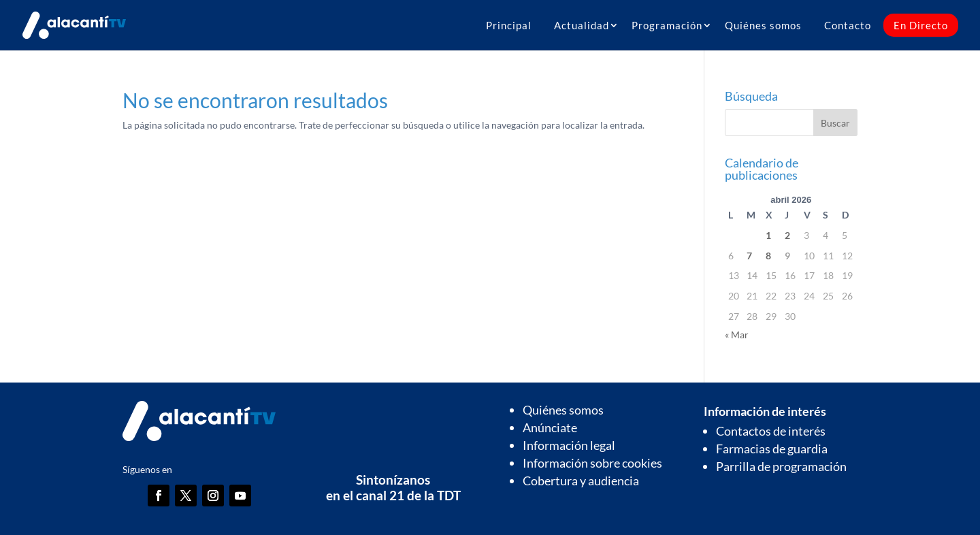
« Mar (737, 335)
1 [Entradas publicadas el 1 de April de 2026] (768, 235)
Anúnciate (550, 427)
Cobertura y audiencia (581, 481)
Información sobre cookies (592, 463)
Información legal (569, 445)
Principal (509, 25)
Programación (667, 25)
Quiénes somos (763, 25)
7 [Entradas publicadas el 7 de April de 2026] (749, 256)
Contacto (848, 25)
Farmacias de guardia (772, 449)
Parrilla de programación (781, 466)
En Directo (921, 25)
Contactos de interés (771, 431)
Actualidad (582, 25)
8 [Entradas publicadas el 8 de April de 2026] (768, 256)
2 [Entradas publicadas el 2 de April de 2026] (787, 235)
